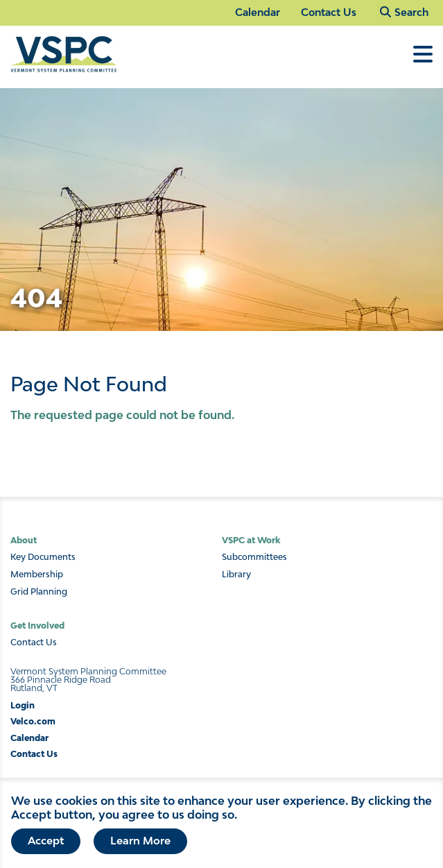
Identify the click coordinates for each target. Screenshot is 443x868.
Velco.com (33, 721)
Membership (37, 575)
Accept (46, 845)
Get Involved (37, 626)
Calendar (258, 12)
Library (236, 575)
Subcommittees (254, 557)
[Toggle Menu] (423, 61)
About (24, 540)
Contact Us (329, 12)
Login (23, 705)
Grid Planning (39, 592)
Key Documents (43, 557)
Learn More (140, 845)
